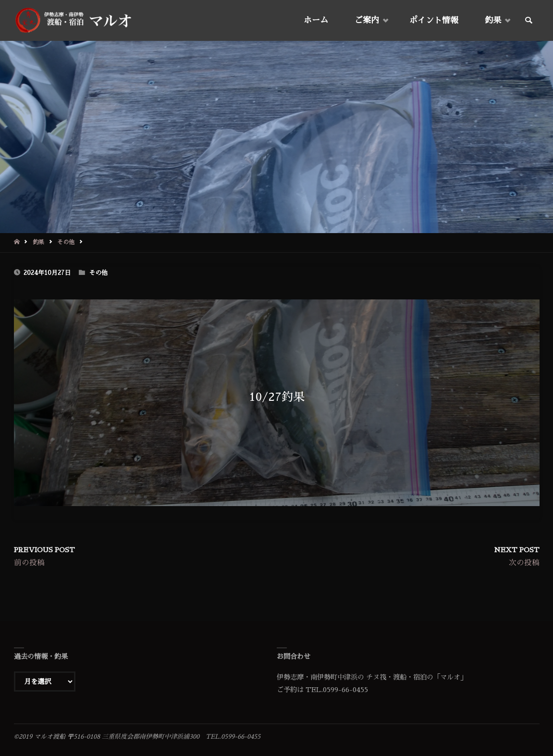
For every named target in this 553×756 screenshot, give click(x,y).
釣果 (38, 242)
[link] (528, 21)
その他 (66, 242)
